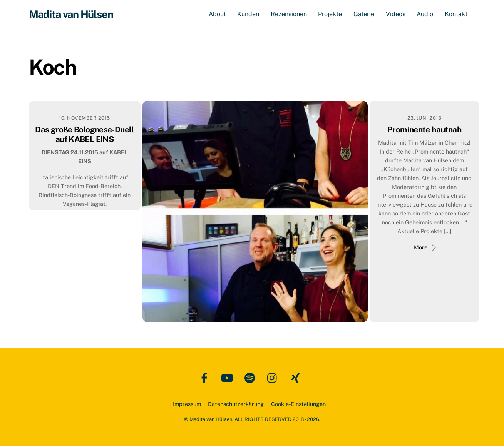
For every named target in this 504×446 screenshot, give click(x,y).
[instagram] (274, 377)
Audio (425, 14)
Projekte (330, 14)
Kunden (248, 14)
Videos (396, 14)
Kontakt (456, 14)
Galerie (364, 14)
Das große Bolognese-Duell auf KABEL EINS (84, 134)
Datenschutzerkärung (236, 404)
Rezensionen (289, 14)
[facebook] (206, 377)
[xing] (297, 377)
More (421, 247)
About (217, 14)
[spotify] (251, 377)
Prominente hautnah (424, 129)
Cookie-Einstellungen (298, 404)
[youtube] (229, 377)
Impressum (187, 404)
